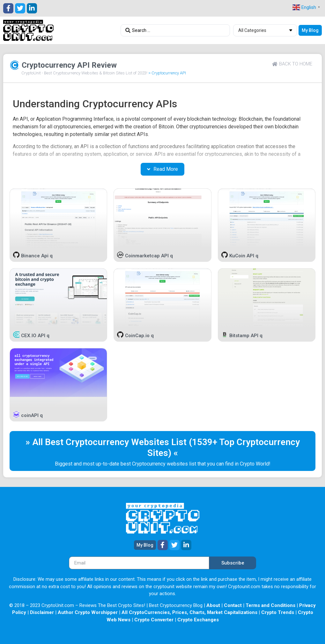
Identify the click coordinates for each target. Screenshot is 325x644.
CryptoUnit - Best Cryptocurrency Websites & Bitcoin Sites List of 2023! (84, 73)
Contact (233, 605)
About (213, 605)
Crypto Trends (278, 612)
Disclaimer (42, 612)
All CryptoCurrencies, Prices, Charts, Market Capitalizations (189, 612)
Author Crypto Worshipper (88, 612)
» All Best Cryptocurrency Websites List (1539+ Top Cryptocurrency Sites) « (163, 447)
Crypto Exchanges (198, 620)
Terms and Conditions (270, 605)
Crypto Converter (154, 620)
